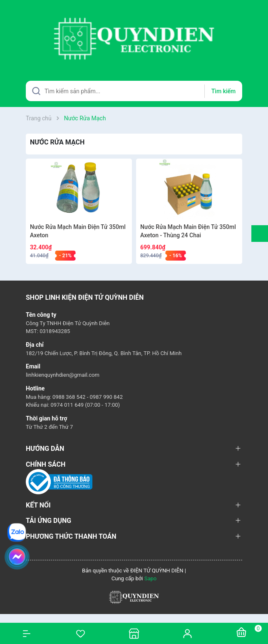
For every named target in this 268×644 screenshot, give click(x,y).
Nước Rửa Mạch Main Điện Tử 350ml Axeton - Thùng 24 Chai (188, 231)
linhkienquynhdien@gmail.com (63, 375)
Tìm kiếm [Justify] (223, 91)
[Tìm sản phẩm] (134, 91)
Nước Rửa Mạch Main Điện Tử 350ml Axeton (78, 231)
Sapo (151, 578)
